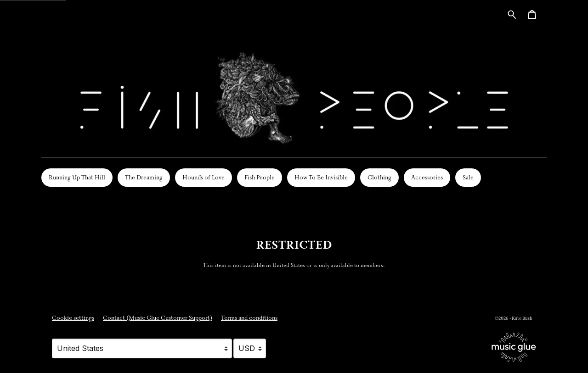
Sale (468, 178)
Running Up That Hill (77, 178)
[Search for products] (512, 14)
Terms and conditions (249, 318)
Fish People (260, 178)
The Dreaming (144, 178)
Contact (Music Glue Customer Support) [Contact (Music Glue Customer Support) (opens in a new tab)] (158, 318)
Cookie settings (73, 318)
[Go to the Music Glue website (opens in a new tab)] (514, 347)
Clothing (379, 178)
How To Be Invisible (321, 178)
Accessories (427, 178)
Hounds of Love (204, 178)
